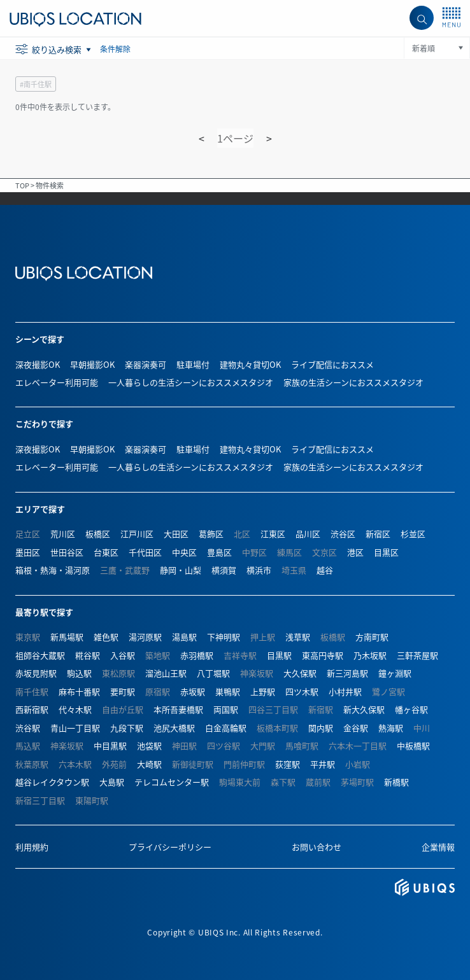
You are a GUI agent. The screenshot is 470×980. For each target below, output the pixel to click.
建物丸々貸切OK (250, 364)
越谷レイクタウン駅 (52, 782)
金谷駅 (356, 728)
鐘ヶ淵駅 (395, 673)
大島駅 (112, 782)
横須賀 (224, 570)
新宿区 (378, 534)
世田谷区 (67, 552)
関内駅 (321, 728)
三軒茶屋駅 (417, 655)
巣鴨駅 (228, 691)
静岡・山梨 (181, 570)
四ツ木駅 (302, 691)
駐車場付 (193, 364)
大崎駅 (149, 764)
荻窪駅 (288, 764)
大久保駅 (300, 673)
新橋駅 (396, 782)
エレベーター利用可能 (57, 382)
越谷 (325, 570)
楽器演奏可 (146, 364)
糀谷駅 (88, 655)
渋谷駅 (28, 728)
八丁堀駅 (213, 673)
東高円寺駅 (323, 655)
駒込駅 (79, 673)
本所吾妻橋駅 (178, 709)
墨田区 (28, 552)
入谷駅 (123, 655)
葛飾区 (211, 534)
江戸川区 (137, 534)
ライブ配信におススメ (332, 364)
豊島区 (219, 552)
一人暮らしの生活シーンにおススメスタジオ (191, 382)
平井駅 (323, 764)
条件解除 (115, 49)
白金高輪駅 (226, 728)
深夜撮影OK (38, 364)
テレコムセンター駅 (172, 782)
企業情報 (438, 847)
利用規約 (32, 847)
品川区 (308, 534)
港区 (355, 552)
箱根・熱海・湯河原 (53, 570)
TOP (22, 185)
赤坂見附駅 (36, 673)
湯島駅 (184, 637)
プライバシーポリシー (170, 847)
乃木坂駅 (370, 655)
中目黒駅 (110, 745)
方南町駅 (372, 637)
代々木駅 (75, 709)
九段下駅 (127, 728)
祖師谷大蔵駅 (40, 655)
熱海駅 (391, 728)
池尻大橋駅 (174, 728)
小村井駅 (345, 691)
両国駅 (226, 709)
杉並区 (413, 534)
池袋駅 (149, 745)
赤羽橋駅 (197, 655)
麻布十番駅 (79, 691)
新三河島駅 (347, 673)
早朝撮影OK (92, 364)
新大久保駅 (364, 709)
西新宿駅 (32, 709)
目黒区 (386, 552)
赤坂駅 (193, 691)
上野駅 (263, 691)
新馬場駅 (67, 637)
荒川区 (63, 534)
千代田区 (145, 552)
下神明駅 (224, 637)
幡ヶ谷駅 (411, 709)
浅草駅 (298, 637)
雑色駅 (106, 637)
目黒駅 (279, 655)
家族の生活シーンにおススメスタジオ (353, 382)
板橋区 (98, 534)
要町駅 (123, 691)
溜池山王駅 (166, 673)
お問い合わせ (317, 847)
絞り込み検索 (58, 49)
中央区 (184, 552)
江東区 (273, 534)
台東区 (106, 552)
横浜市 (259, 570)
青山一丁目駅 (75, 728)
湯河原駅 (145, 637)
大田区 (176, 534)
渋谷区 (343, 534)
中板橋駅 (413, 745)
